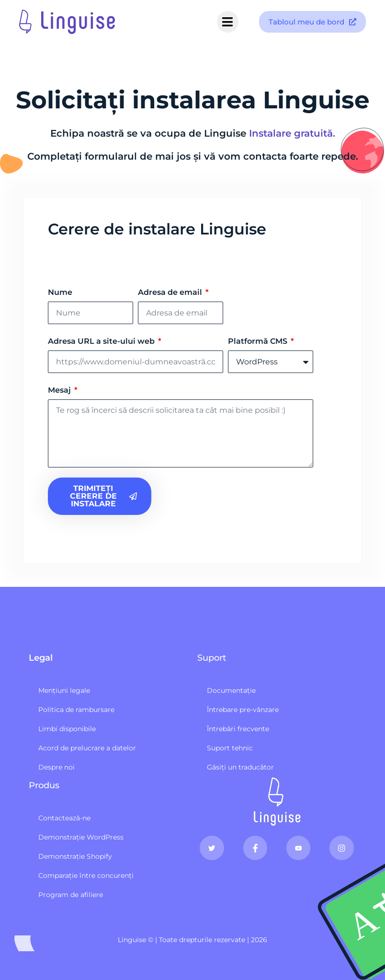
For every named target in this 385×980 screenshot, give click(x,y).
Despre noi (57, 767)
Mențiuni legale (64, 690)
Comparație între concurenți (86, 875)
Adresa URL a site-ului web (102, 341)
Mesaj (60, 390)
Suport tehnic (230, 748)
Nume (60, 292)
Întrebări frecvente (238, 729)
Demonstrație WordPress (81, 837)
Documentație (231, 690)
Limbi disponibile (67, 729)
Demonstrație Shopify (75, 856)
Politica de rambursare (76, 710)
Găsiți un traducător (240, 767)
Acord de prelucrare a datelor (87, 748)
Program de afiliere (71, 895)
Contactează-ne (64, 818)
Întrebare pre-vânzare (243, 710)
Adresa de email (171, 292)
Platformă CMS (259, 341)
